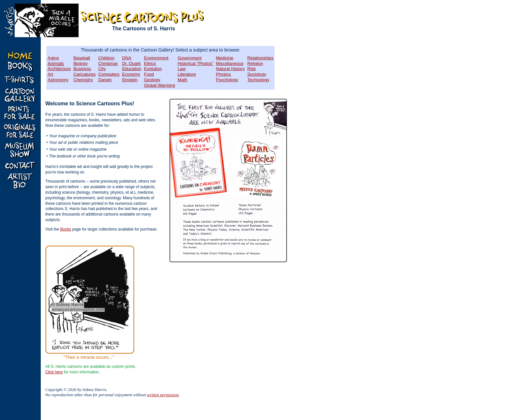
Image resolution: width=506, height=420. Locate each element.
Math (183, 80)
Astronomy (58, 80)
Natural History (230, 69)
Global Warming (160, 85)
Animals (56, 64)
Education (132, 69)
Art (50, 74)
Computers (109, 74)
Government (190, 58)
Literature (187, 74)
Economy (131, 74)
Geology (152, 80)
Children (106, 58)
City (102, 69)
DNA (126, 58)
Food (149, 74)
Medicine (224, 58)
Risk (251, 69)
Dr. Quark (131, 63)
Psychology (227, 80)
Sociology (257, 74)
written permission (163, 395)
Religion (255, 63)
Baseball (82, 58)
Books (66, 229)
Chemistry (83, 80)
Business (82, 69)
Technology (258, 80)
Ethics (150, 63)
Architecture (59, 69)
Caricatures (84, 74)
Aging (53, 58)
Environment (156, 58)
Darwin (105, 80)
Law (182, 69)
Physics (223, 74)
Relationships (260, 58)
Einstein (130, 80)
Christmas (108, 63)
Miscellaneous (230, 63)
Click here (54, 372)
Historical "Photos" (195, 63)
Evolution (153, 69)
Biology (81, 63)
